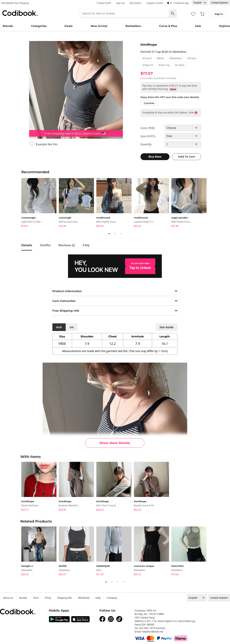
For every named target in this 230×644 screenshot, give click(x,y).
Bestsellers (133, 26)
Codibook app (181, 3)
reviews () (67, 245)
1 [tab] (109, 234)
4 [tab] (124, 582)
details (27, 245)
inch (59, 327)
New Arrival (99, 26)
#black (160, 58)
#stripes (192, 58)
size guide (166, 327)
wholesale (84, 598)
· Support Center (154, 3)
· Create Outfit (103, 3)
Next (212, 203)
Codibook (20, 13)
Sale (198, 26)
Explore (225, 26)
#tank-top (164, 65)
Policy (48, 598)
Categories (39, 26)
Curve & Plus (168, 26)
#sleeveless (176, 58)
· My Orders (135, 3)
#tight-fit (148, 65)
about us (8, 598)
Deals (68, 26)
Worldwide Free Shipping (15, 3)
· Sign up (120, 3)
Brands (8, 26)
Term (36, 598)
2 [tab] (115, 234)
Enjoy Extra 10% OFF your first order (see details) (170, 97)
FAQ (86, 245)
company (112, 598)
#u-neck (180, 65)
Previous (18, 203)
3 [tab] (121, 234)
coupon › (150, 103)
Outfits (45, 245)
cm (72, 327)
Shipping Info (65, 598)
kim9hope (149, 45)
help (98, 598)
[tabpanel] (40, 203)
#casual (147, 58)
